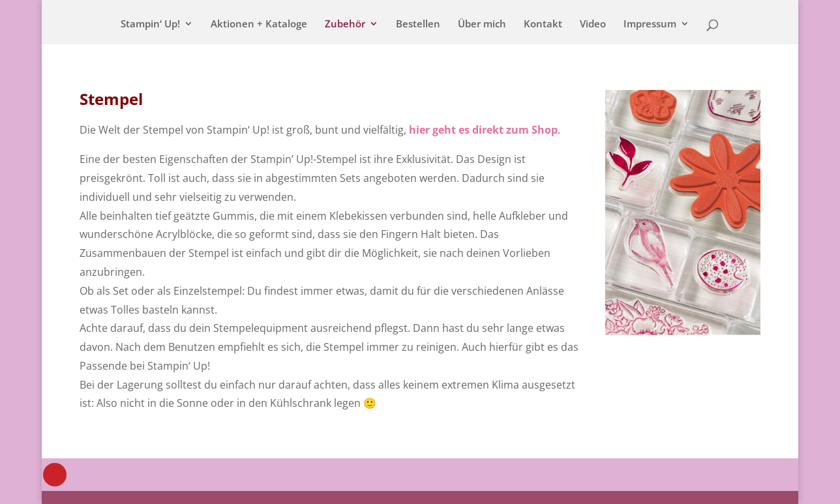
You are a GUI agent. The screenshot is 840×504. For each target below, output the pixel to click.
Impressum (650, 24)
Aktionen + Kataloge (259, 24)
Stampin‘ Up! (150, 24)
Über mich (482, 24)
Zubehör (345, 24)
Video (593, 24)
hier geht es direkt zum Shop (483, 130)
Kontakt (543, 24)
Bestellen (418, 24)
